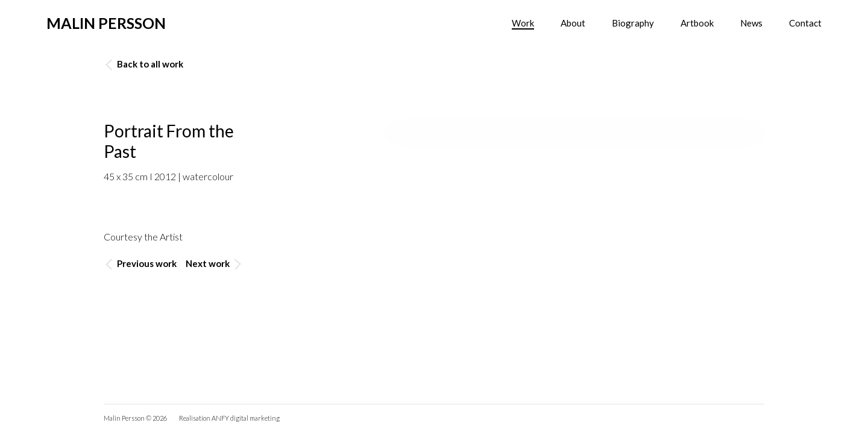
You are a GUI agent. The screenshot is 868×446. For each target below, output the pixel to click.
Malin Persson (106, 23)
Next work (213, 264)
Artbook (697, 23)
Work (523, 23)
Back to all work (144, 64)
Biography (633, 23)
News (751, 23)
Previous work (141, 264)
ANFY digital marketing (246, 418)
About (573, 23)
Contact (805, 23)
